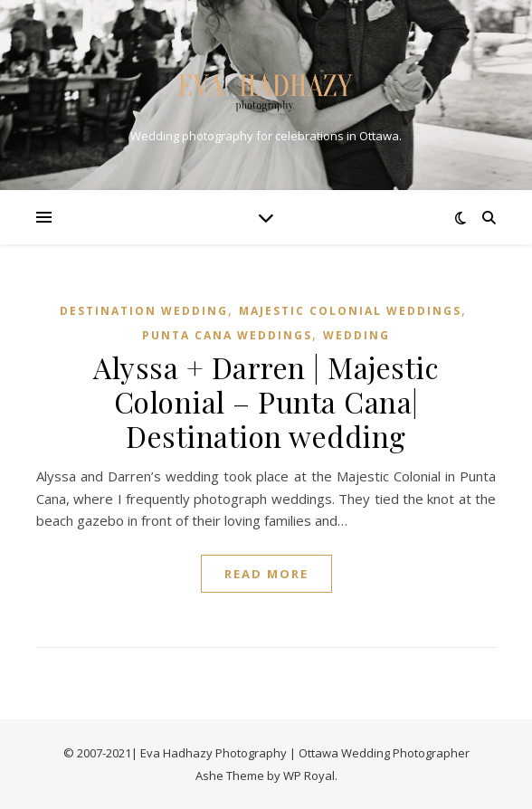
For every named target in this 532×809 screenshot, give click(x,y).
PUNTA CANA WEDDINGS (227, 335)
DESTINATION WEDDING (144, 311)
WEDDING (356, 335)
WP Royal (309, 776)
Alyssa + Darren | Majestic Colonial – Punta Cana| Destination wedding (266, 401)
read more (266, 574)
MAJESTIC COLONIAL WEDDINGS (350, 311)
